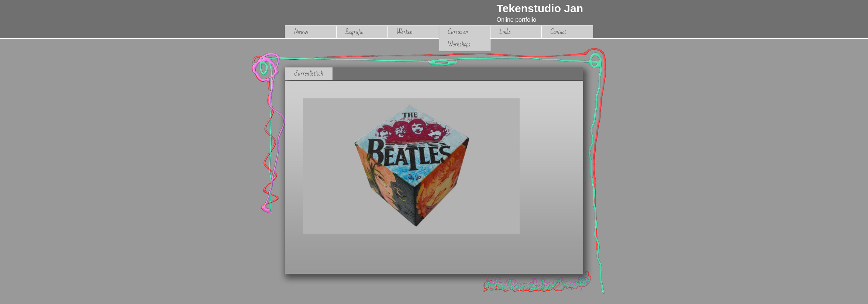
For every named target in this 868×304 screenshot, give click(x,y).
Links (505, 32)
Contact (558, 32)
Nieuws (301, 32)
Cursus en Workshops (459, 38)
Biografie (354, 32)
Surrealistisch (309, 74)
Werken (405, 32)
